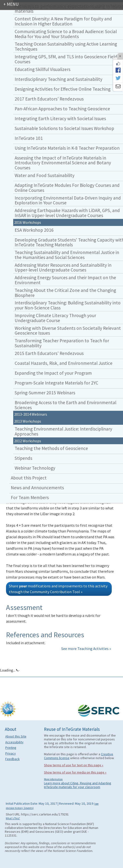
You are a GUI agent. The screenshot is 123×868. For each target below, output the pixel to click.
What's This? (13, 818)
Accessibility (14, 742)
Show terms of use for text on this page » (74, 765)
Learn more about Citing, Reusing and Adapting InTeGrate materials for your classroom (78, 785)
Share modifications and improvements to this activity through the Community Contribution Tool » (58, 589)
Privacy (11, 753)
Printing (11, 748)
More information (53, 779)
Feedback (12, 759)
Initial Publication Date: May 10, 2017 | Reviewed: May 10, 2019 (52, 805)
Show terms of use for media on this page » (75, 772)
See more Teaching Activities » (86, 649)
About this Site (16, 736)
